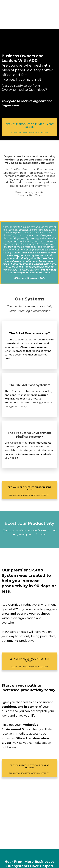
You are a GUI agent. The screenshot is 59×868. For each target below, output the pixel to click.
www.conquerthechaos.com (31, 848)
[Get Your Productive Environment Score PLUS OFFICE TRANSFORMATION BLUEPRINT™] (29, 106)
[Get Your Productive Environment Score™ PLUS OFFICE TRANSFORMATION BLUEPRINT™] (29, 628)
